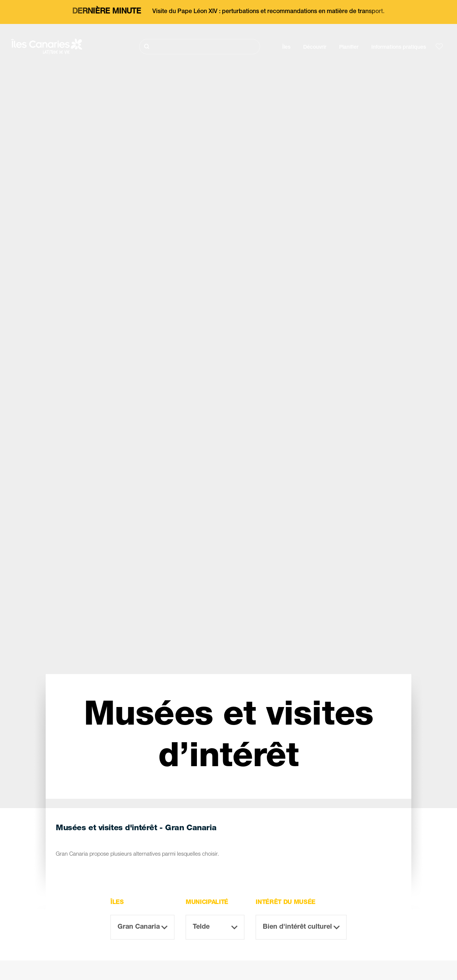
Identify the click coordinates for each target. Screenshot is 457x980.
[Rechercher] (200, 47)
